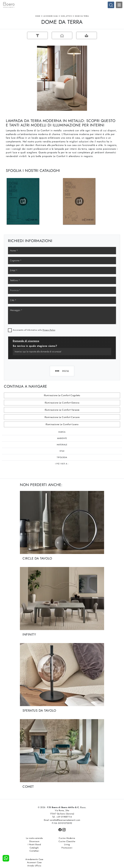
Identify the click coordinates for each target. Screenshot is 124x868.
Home (38, 16)
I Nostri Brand (33, 845)
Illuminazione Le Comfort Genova (62, 403)
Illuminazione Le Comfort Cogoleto (62, 396)
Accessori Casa (51, 16)
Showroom (33, 842)
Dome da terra (82, 16)
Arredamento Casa (91, 838)
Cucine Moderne (62, 838)
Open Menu (119, 5)
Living (62, 845)
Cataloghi (33, 848)
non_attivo (66, 16)
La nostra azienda (33, 838)
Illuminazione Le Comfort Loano (62, 425)
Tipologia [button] (62, 458)
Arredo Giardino (91, 848)
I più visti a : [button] (62, 464)
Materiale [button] (62, 445)
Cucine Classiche (62, 842)
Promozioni (62, 848)
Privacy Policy (49, 330)
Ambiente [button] (62, 438)
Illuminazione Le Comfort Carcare (62, 417)
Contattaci (33, 851)
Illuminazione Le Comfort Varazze (62, 410)
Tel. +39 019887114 (62, 817)
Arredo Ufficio (91, 845)
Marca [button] (62, 432)
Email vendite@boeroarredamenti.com (62, 820)
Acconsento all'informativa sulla (34, 330)
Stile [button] (62, 451)
